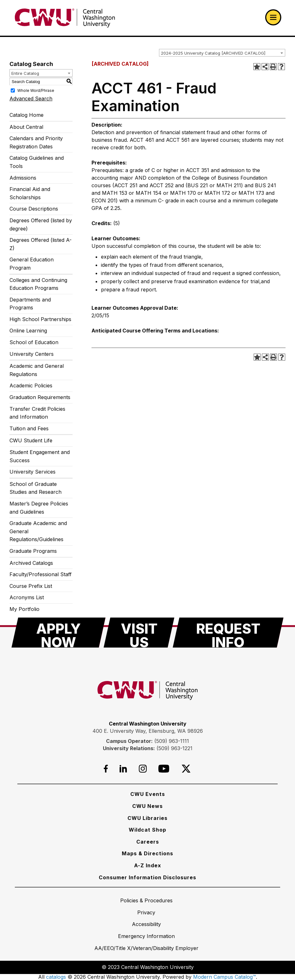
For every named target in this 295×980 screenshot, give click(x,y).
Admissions (23, 178)
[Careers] (148, 842)
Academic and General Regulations (37, 370)
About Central (26, 127)
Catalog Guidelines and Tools (37, 162)
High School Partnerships (40, 319)
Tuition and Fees (29, 428)
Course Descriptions (34, 209)
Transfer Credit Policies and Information (37, 413)
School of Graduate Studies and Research (35, 488)
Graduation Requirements (40, 397)
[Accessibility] (146, 924)
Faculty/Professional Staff (41, 574)
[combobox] (222, 53)
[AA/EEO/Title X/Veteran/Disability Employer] (146, 948)
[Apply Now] (59, 633)
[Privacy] (146, 912)
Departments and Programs (30, 304)
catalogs (56, 977)
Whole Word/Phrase (36, 90)
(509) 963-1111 (172, 741)
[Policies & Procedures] (146, 900)
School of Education (34, 342)
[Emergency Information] (146, 936)
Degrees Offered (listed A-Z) (41, 244)
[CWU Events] (148, 794)
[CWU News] (147, 806)
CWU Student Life (31, 440)
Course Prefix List (31, 586)
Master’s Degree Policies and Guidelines (39, 508)
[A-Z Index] (148, 865)
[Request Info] (228, 633)
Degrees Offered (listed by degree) (41, 224)
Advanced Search (31, 99)
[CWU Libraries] (147, 818)
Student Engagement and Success (40, 456)
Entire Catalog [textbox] (25, 73)
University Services (32, 472)
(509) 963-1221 (174, 748)
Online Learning (28, 331)
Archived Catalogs (31, 563)
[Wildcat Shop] (147, 830)
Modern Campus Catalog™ (224, 977)
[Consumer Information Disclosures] (147, 877)
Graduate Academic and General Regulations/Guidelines (38, 531)
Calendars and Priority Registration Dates (36, 142)
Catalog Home (27, 115)
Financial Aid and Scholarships (30, 193)
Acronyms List (27, 597)
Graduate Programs (33, 551)
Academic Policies (31, 385)
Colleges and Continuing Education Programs (38, 284)
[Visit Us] (139, 633)
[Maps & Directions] (147, 853)
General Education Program (32, 264)
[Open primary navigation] (273, 17)
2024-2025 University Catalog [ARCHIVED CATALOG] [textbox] (213, 53)
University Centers (32, 354)
